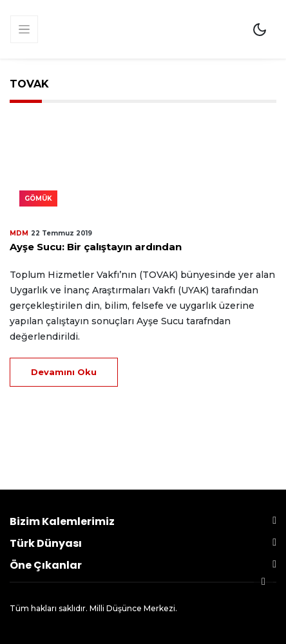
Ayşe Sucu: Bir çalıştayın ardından (96, 247)
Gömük (38, 198)
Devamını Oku (64, 372)
